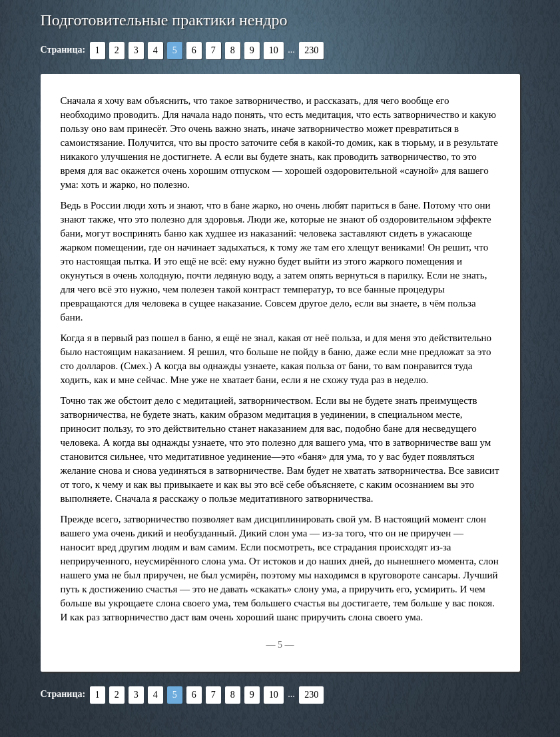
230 (311, 50)
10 (274, 50)
